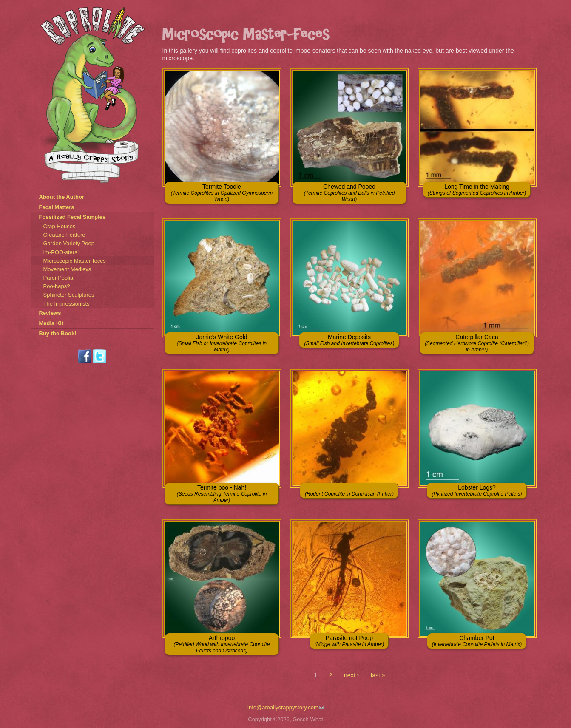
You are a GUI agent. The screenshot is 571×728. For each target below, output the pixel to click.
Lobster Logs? (477, 490)
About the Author (62, 197)
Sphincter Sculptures (69, 295)
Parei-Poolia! (59, 278)
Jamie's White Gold (222, 343)
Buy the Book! (58, 333)
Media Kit (51, 323)
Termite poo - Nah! (222, 494)
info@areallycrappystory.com (285, 707)
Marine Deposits (349, 340)
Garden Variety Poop (69, 243)
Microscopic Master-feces (75, 261)
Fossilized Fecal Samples (72, 217)
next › (351, 675)
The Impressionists (67, 304)
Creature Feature (64, 235)
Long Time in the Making (477, 190)
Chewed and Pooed (349, 193)
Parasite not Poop (349, 641)
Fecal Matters (57, 207)
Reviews (50, 313)
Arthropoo (222, 644)
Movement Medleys (67, 269)
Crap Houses (60, 226)
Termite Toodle (222, 193)
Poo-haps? (57, 286)
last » (378, 675)
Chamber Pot (477, 641)
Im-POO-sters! (61, 252)
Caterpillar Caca (477, 343)
